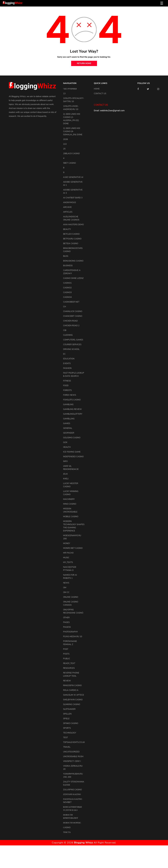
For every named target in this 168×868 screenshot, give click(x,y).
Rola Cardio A (71, 690)
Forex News (70, 395)
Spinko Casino (71, 723)
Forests (67, 390)
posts (66, 654)
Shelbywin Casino (73, 700)
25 (64, 149)
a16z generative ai (73, 177)
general (68, 428)
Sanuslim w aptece (74, 695)
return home (84, 63)
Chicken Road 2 (71, 326)
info (65, 461)
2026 (65, 139)
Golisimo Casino (72, 438)
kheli (66, 479)
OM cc (66, 592)
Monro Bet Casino (73, 548)
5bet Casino (69, 163)
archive (67, 207)
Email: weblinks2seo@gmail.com (109, 111)
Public (67, 659)
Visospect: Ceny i (72, 761)
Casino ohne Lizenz (73, 278)
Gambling (68, 404)
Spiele (66, 719)
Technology (70, 733)
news (66, 583)
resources (69, 668)
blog (66, 256)
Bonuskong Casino (73, 261)
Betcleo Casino (71, 234)
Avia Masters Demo (73, 225)
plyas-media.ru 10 (73, 636)
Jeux (65, 474)
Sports (67, 728)
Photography (70, 632)
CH (65, 307)
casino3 (67, 292)
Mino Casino (70, 504)
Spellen (67, 714)
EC (64, 354)
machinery (69, 499)
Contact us (100, 94)
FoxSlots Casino (72, 400)
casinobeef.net (71, 302)
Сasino (67, 827)
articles (68, 212)
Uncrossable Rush (73, 756)
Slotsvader (69, 709)
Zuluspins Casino (72, 790)
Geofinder (69, 433)
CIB (65, 330)
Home (97, 89)
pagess (67, 627)
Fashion (67, 368)
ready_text (69, 663)
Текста (67, 832)
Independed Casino (73, 457)
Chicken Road (70, 321)
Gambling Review (72, 409)
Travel (67, 747)
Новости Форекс (72, 823)
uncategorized (71, 752)
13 (64, 94)
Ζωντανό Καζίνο (72, 794)
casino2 (67, 288)
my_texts (68, 562)
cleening (68, 335)
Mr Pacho (68, 553)
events (67, 363)
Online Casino (71, 597)
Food (66, 386)
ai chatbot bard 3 (73, 198)
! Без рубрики (70, 89)
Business (68, 266)
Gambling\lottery (73, 414)
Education (69, 359)
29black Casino (71, 154)
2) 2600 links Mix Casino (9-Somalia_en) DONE (73, 131)
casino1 (67, 283)
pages (66, 622)
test (65, 738)
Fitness (67, 381)
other (66, 618)
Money (67, 543)
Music (66, 558)
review (67, 681)
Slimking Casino (72, 704)
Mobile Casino (71, 517)
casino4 (67, 297)
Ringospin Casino (72, 685)
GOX (65, 442)
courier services (72, 344)
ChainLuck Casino (73, 311)
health (67, 447)
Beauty (67, 229)
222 (65, 144)
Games (67, 423)
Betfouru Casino (72, 239)
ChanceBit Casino (73, 316)
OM (65, 588)
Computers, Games (73, 340)
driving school (71, 349)
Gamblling (69, 419)
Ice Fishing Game (72, 452)
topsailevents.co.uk (74, 742)
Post (66, 649)
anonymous (69, 202)
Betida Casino (71, 243)
